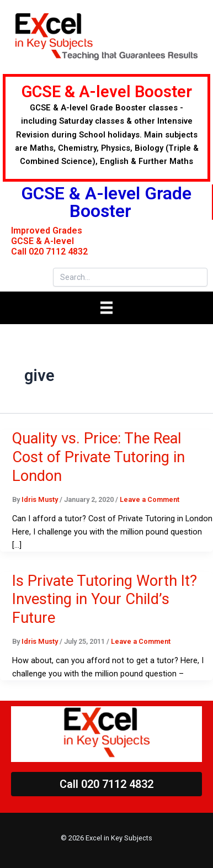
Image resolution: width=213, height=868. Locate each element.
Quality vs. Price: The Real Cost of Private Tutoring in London (98, 457)
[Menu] (106, 308)
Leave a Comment (150, 499)
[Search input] (130, 277)
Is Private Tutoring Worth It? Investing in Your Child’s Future (105, 599)
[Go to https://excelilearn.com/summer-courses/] (106, 128)
